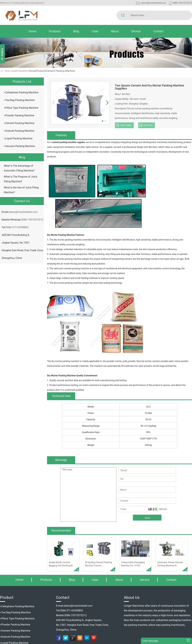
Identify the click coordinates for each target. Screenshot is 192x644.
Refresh (163, 509)
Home (32, 31)
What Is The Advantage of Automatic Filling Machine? (19, 168)
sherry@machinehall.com (154, 3)
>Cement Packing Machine (19, 123)
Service (136, 31)
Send (147, 518)
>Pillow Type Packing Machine (21, 108)
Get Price (148, 125)
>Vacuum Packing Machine (19, 146)
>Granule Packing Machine (19, 131)
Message (61, 460)
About (115, 31)
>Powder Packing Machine (19, 115)
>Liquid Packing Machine (18, 138)
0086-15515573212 (182, 3)
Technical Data (61, 396)
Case (95, 31)
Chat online (126, 125)
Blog (76, 31)
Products (55, 31)
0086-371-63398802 (17, 227)
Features (61, 135)
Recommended (61, 530)
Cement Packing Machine (60, 71)
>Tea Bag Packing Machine (19, 100)
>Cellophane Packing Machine (21, 92)
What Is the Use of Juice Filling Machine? (21, 190)
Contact (158, 31)
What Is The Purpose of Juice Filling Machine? (20, 179)
